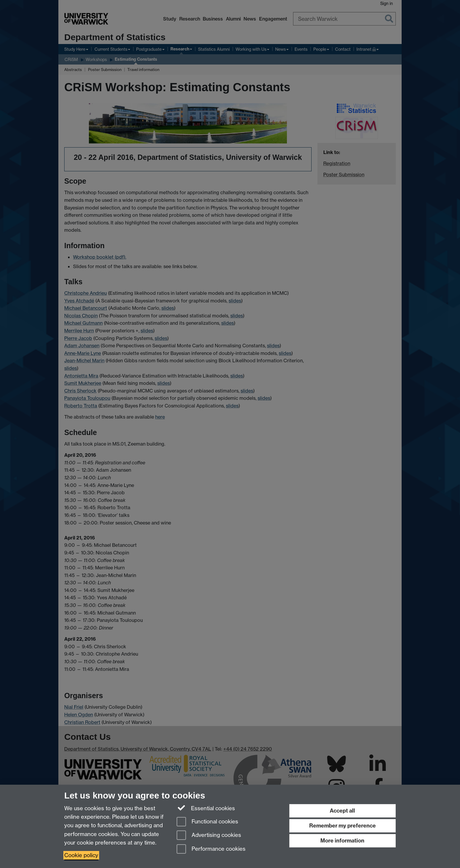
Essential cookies (206, 808)
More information (342, 841)
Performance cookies (211, 849)
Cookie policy (81, 855)
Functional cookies (207, 822)
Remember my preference (343, 826)
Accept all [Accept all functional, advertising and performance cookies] (342, 811)
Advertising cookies (209, 836)
